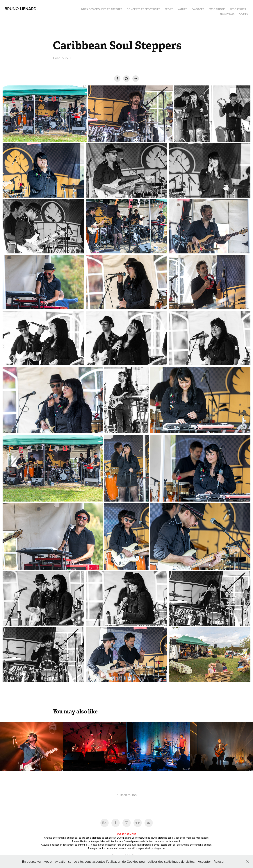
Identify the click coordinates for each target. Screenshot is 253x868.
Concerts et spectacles (143, 9)
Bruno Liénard (21, 9)
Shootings (227, 14)
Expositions (217, 9)
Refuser (219, 861)
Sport (169, 9)
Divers (243, 14)
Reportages (238, 9)
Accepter (204, 861)
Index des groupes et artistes (101, 9)
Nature (182, 9)
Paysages (198, 9)
